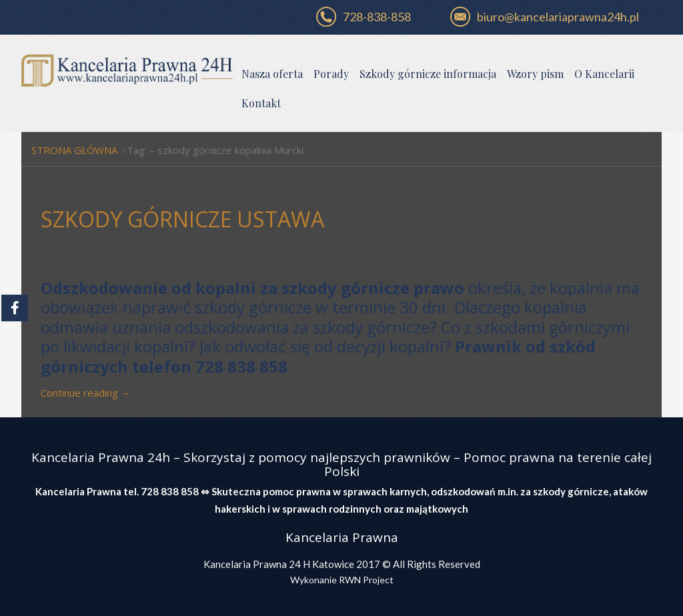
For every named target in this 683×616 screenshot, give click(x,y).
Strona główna (74, 150)
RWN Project (365, 580)
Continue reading (86, 393)
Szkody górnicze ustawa (182, 219)
